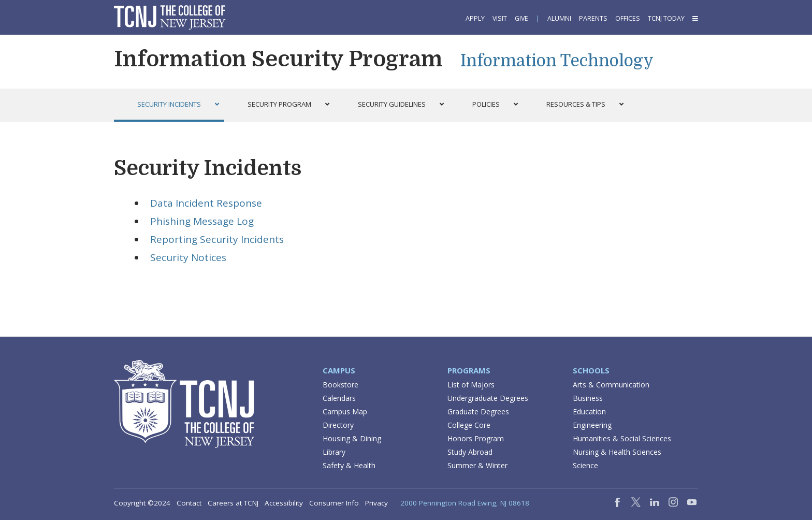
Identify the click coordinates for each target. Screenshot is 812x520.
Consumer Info (334, 503)
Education (589, 411)
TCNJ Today (666, 18)
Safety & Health (349, 465)
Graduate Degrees (478, 411)
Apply (475, 18)
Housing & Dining (352, 438)
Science (585, 465)
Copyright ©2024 (142, 503)
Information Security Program (278, 59)
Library (334, 452)
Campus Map (345, 411)
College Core (469, 425)
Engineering (592, 425)
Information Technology (557, 61)
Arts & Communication (611, 385)
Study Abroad (470, 452)
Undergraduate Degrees (488, 398)
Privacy (376, 503)
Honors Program (476, 438)
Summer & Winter (477, 465)
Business (588, 398)
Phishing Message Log (202, 221)
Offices (628, 18)
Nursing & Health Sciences (617, 452)
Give (521, 18)
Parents (593, 18)
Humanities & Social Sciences (622, 438)
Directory (338, 425)
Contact (189, 503)
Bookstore (340, 385)
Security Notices (188, 257)
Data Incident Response (206, 203)
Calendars (339, 398)
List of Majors (471, 385)
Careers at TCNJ (233, 503)
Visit (500, 18)
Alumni (559, 18)
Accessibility (284, 503)
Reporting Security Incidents (217, 239)
